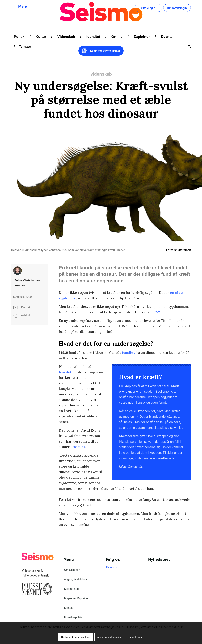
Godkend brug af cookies (75, 637)
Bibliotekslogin (177, 8)
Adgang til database (76, 579)
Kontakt (26, 307)
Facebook (112, 567)
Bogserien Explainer (76, 598)
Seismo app (71, 589)
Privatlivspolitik (73, 617)
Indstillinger (135, 637)
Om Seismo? (72, 570)
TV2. (157, 312)
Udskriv (26, 315)
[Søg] (188, 47)
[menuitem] (19, 37)
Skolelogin (148, 8)
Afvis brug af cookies (109, 637)
